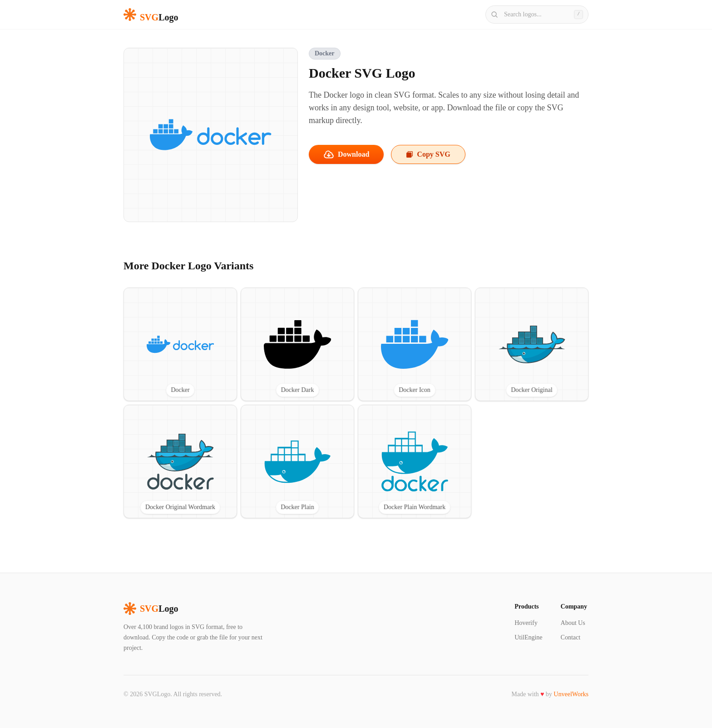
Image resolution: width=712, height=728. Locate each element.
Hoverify (526, 623)
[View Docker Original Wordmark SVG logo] (180, 461)
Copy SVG (428, 154)
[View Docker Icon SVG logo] (415, 344)
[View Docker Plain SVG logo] (297, 461)
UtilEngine (528, 637)
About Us (573, 623)
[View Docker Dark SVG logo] (297, 344)
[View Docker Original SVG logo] (532, 344)
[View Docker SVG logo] (180, 344)
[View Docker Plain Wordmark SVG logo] (415, 461)
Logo (151, 609)
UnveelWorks (571, 694)
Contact (571, 637)
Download (346, 154)
